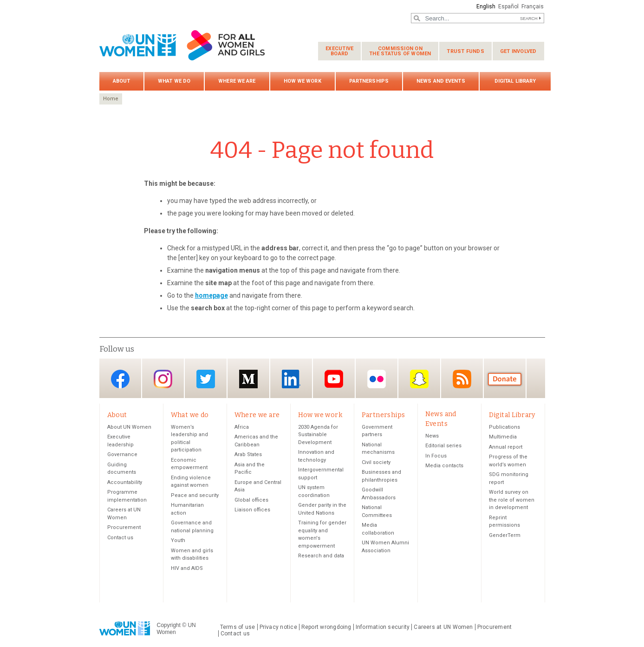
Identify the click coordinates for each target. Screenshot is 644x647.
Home (111, 99)
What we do (174, 81)
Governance (122, 455)
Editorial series (443, 446)
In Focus (436, 456)
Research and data (321, 556)
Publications (504, 428)
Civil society (376, 463)
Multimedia (503, 437)
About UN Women (129, 428)
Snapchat (419, 379)
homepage (211, 295)
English (485, 7)
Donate (505, 379)
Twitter (206, 379)
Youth (178, 541)
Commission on (400, 51)
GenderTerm (505, 536)
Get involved (518, 51)
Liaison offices (252, 510)
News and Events (441, 81)
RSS (462, 379)
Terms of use (238, 627)
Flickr (377, 379)
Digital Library (515, 81)
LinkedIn (291, 379)
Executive (339, 51)
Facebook (120, 379)
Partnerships (369, 81)
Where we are (237, 81)
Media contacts (444, 466)
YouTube (334, 379)
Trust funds (465, 51)
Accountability (125, 483)
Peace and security (195, 496)
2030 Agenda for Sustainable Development (318, 435)
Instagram (163, 379)
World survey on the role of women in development (512, 500)
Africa (242, 428)
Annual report (506, 448)
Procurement (124, 528)
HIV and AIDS (187, 569)
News (432, 436)
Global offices (251, 500)
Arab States (248, 455)
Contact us (120, 538)
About (122, 81)
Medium (248, 379)
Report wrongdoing (326, 627)
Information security (383, 627)
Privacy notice (278, 627)
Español (507, 7)
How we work (302, 81)
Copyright (169, 626)
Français (532, 7)
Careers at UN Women (443, 627)
